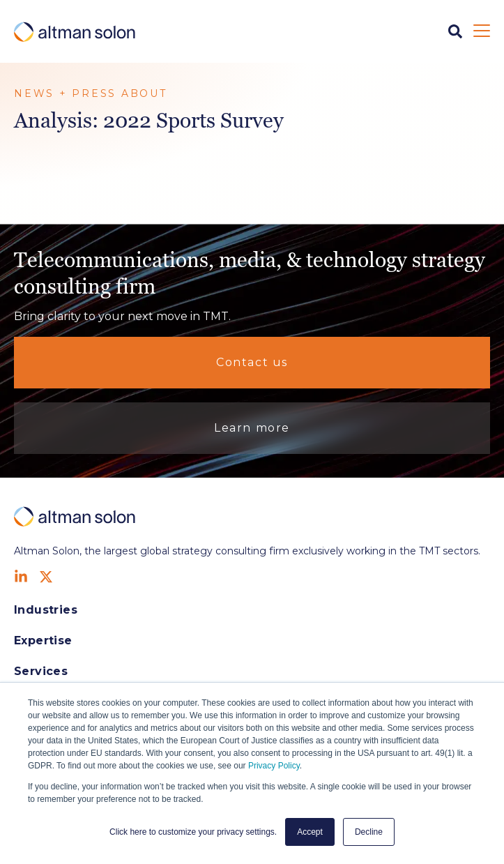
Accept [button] (310, 832)
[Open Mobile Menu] (482, 31)
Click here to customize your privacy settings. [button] (193, 832)
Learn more (252, 428)
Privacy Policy (274, 766)
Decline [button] (369, 832)
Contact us (252, 362)
